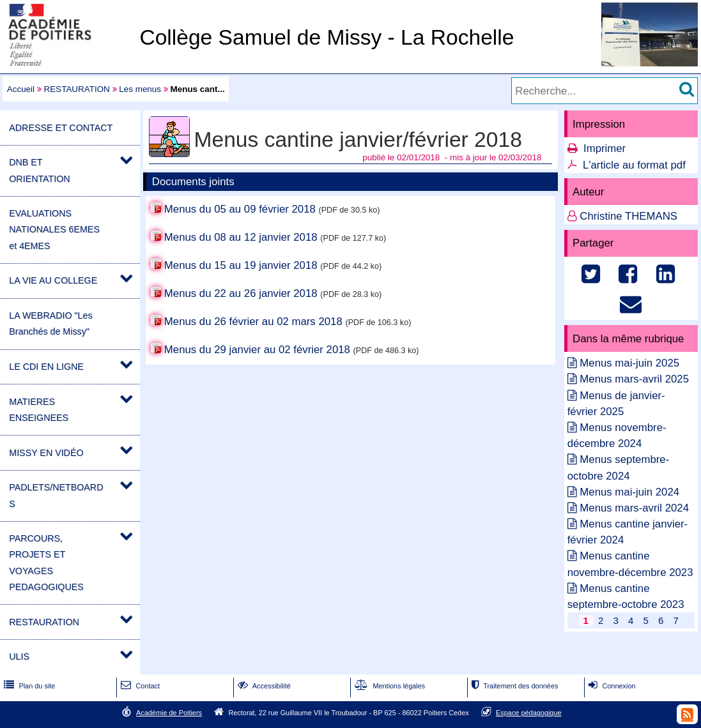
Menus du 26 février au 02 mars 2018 (253, 322)
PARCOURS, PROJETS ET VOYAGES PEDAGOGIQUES (46, 563)
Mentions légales (389, 686)
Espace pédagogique (529, 713)
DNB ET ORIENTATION (39, 170)
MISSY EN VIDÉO (46, 453)
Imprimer (605, 148)
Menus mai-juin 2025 (629, 363)
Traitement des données (513, 686)
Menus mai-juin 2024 (629, 492)
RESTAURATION (77, 89)
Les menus (140, 89)
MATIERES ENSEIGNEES (39, 410)
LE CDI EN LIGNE (46, 367)
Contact (139, 686)
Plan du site (28, 686)
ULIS (19, 656)
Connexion (611, 686)
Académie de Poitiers (169, 713)
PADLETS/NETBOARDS (56, 495)
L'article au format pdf (634, 165)
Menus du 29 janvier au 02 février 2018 (257, 350)
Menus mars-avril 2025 (634, 379)
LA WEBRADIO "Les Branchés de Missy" (50, 323)
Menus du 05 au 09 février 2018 (240, 209)
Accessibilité (263, 686)
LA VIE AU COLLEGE (53, 280)
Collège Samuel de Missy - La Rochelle (327, 37)
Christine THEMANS (628, 216)
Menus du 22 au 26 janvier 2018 (241, 293)
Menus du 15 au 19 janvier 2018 (241, 265)
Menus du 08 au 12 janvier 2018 (241, 237)
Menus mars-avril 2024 (634, 508)
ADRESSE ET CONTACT (61, 128)
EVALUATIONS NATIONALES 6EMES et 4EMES (54, 229)
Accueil (21, 89)
